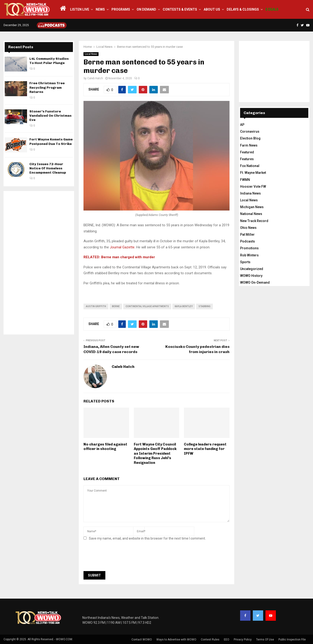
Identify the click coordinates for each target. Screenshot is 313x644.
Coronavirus (250, 131)
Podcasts (248, 241)
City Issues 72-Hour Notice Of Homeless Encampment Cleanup (48, 168)
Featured (247, 152)
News (100, 9)
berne (116, 306)
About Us (212, 9)
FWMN (245, 180)
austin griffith (96, 306)
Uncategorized (252, 269)
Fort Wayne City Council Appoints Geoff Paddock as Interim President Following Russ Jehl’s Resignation (155, 453)
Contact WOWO (142, 640)
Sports (245, 262)
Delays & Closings (243, 9)
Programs (121, 9)
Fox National (250, 166)
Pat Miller (247, 235)
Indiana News (250, 193)
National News (251, 214)
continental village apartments (147, 306)
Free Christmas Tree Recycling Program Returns (47, 87)
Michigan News (252, 207)
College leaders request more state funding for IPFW (205, 449)
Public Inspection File (292, 640)
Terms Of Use (265, 640)
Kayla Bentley (184, 306)
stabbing (204, 306)
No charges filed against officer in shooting (105, 447)
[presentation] (119, 557)
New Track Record (254, 221)
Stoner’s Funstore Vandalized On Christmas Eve (50, 116)
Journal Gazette (122, 247)
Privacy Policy (243, 640)
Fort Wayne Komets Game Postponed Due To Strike (51, 141)
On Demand (146, 9)
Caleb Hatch (95, 78)
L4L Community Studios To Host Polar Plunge (49, 61)
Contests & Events (180, 9)
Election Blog (250, 138)
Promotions (249, 248)
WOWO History (251, 276)
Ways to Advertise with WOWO (176, 640)
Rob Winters (249, 255)
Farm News (249, 145)
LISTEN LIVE (80, 9)
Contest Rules (210, 640)
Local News (91, 54)
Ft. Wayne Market (253, 173)
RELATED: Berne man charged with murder (119, 257)
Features (247, 159)
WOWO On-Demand (255, 282)
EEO (227, 640)
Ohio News (248, 228)
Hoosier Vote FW (253, 187)
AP (242, 125)
